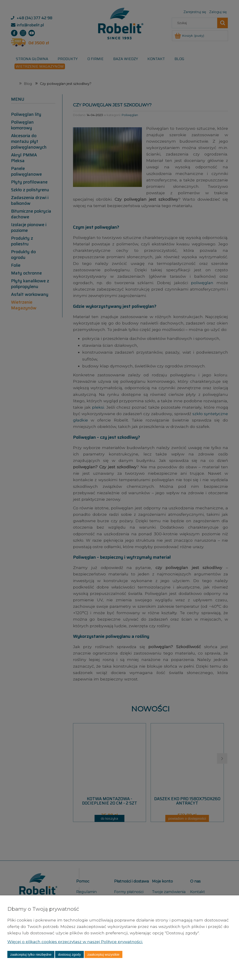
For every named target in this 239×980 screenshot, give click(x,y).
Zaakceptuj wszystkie (103, 954)
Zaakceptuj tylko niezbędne (31, 954)
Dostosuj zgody (69, 954)
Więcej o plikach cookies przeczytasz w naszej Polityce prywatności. (76, 942)
